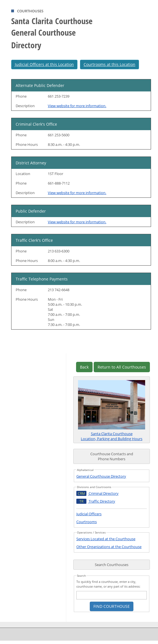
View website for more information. (77, 106)
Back (84, 367)
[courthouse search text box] (112, 595)
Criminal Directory (97, 493)
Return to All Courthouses (122, 367)
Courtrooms (87, 522)
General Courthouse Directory (101, 476)
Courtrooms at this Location (109, 64)
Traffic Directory (96, 501)
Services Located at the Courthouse (106, 539)
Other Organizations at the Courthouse (109, 547)
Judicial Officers (89, 514)
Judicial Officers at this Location (44, 64)
